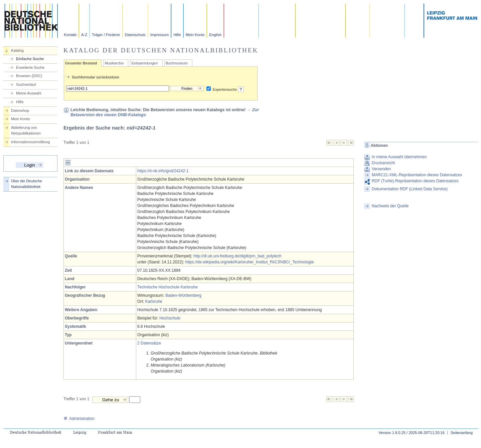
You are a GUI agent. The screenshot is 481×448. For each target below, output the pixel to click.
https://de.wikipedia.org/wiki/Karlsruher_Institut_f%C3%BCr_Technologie (250, 262)
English (215, 35)
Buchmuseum (177, 63)
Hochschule (170, 318)
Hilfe (177, 35)
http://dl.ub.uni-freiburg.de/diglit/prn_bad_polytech (237, 256)
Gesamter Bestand (81, 63)
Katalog (17, 50)
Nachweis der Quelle (390, 206)
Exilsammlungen (144, 63)
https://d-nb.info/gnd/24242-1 (163, 171)
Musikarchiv (114, 63)
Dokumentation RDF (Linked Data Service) (410, 189)
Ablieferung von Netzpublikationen (26, 130)
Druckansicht (383, 163)
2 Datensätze (149, 343)
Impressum (159, 35)
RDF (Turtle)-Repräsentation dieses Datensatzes (415, 181)
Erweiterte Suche (30, 67)
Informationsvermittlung (30, 142)
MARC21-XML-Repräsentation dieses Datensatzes (417, 175)
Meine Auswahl (29, 93)
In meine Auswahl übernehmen (399, 157)
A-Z (84, 35)
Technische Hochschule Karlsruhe (168, 287)
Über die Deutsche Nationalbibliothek (27, 184)
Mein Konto (195, 35)
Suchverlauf (26, 84)
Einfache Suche (30, 59)
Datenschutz (135, 35)
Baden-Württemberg (183, 295)
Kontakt (70, 35)
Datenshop (20, 110)
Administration (79, 419)
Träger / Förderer (106, 35)
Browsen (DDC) (29, 76)
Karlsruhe (153, 301)
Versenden (381, 169)
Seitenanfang (462, 433)
